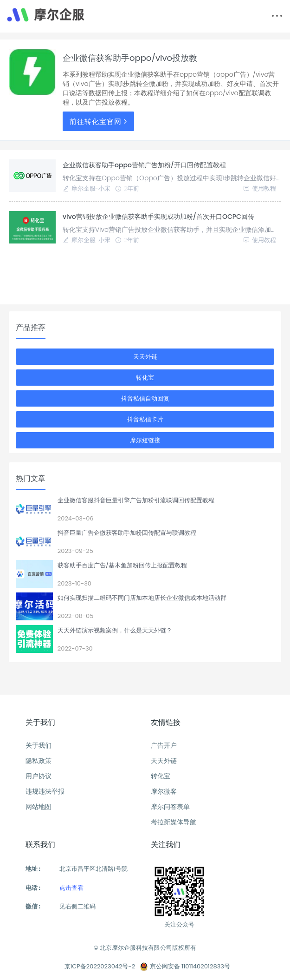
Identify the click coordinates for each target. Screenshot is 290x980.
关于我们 (39, 745)
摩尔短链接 (145, 440)
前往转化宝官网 (100, 122)
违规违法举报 (45, 791)
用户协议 (39, 776)
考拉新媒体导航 (174, 822)
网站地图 (39, 807)
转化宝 (145, 378)
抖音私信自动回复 (145, 398)
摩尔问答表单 (170, 807)
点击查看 (71, 888)
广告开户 (164, 745)
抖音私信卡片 (145, 419)
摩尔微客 (164, 791)
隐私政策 (39, 761)
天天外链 (145, 357)
